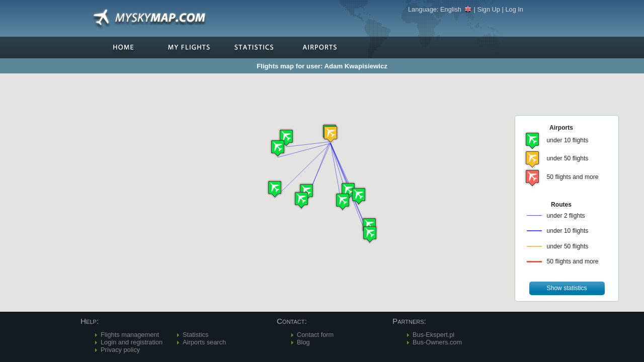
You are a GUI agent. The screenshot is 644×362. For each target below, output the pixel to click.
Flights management (130, 335)
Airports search (204, 342)
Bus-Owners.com (437, 342)
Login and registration (132, 342)
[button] (331, 134)
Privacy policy (120, 350)
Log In (514, 9)
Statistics (195, 335)
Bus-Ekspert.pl (433, 335)
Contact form (315, 335)
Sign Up (489, 9)
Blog (303, 342)
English (456, 9)
